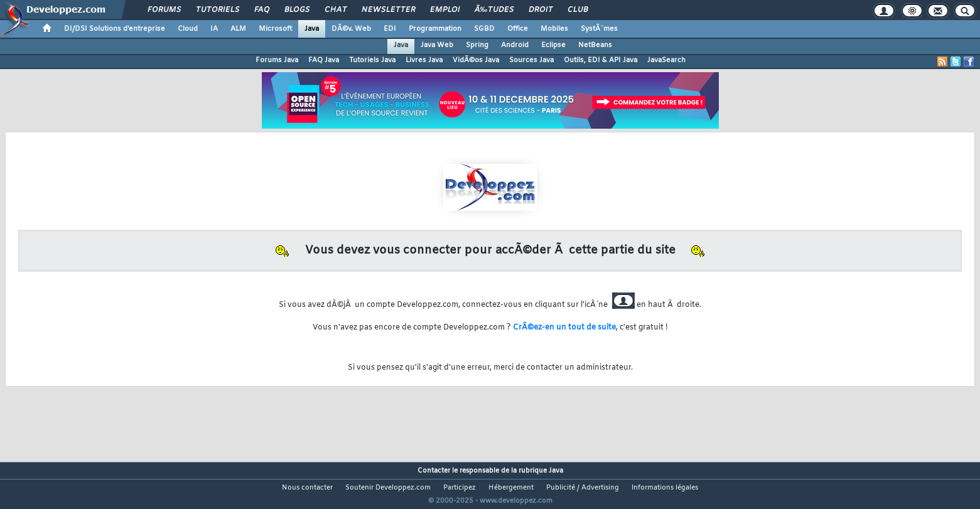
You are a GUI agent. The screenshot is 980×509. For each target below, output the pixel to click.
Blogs (297, 10)
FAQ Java (324, 60)
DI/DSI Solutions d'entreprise (115, 29)
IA (214, 29)
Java (312, 29)
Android (515, 45)
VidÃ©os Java (476, 60)
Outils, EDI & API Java (600, 60)
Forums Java (277, 60)
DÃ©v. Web (351, 29)
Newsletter (388, 10)
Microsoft (275, 29)
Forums (164, 10)
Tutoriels (218, 10)
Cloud (188, 29)
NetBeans (595, 45)
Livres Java (424, 60)
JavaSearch (666, 60)
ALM (238, 29)
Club (578, 10)
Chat (336, 10)
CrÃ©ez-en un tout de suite (564, 328)
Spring (477, 45)
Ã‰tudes (494, 10)
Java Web (437, 45)
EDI (390, 29)
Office (518, 29)
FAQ (262, 10)
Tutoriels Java (372, 60)
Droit (541, 10)
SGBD (484, 29)
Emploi (445, 10)
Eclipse (553, 45)
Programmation (435, 29)
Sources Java (531, 60)
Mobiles (554, 29)
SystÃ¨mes (599, 29)
